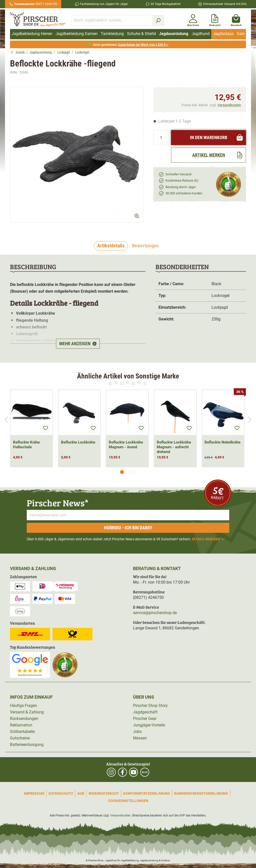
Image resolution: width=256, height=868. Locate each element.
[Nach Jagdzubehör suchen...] (112, 20)
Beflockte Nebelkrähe (222, 442)
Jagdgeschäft (145, 712)
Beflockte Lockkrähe (78, 442)
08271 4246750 (36, 4)
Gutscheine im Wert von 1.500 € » (143, 44)
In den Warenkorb (217, 137)
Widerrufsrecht (104, 793)
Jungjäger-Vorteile (149, 725)
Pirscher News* (58, 503)
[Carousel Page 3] (134, 472)
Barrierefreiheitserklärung (201, 793)
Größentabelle (22, 732)
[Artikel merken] (208, 155)
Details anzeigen (209, 539)
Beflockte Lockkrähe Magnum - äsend (126, 445)
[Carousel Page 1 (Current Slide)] (122, 472)
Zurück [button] (19, 52)
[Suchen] (158, 20)
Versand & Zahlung (27, 712)
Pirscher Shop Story (150, 706)
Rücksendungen (24, 719)
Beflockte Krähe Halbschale (26, 445)
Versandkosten (229, 105)
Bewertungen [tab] (145, 246)
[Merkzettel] (215, 19)
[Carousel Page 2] (128, 472)
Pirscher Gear (145, 719)
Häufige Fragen (23, 706)
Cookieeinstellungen (128, 801)
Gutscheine (20, 738)
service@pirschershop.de (155, 613)
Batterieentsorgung (27, 745)
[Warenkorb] (236, 19)
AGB (81, 793)
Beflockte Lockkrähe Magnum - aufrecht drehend (174, 447)
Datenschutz (61, 793)
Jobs (137, 732)
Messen (140, 738)
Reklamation (21, 725)
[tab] (111, 246)
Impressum (34, 793)
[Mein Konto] (193, 19)
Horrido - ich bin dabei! (128, 528)
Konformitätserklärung (147, 793)
